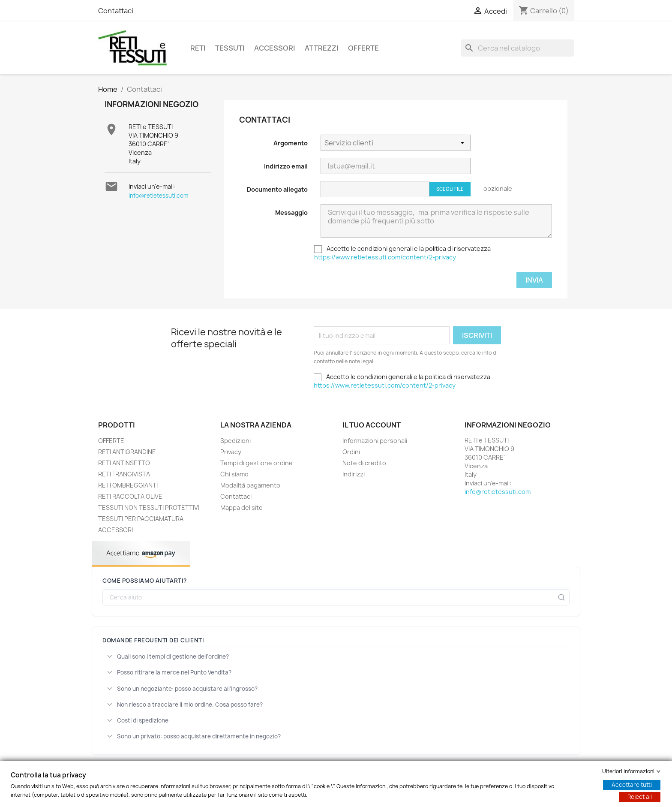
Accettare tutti (632, 785)
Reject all (640, 797)
